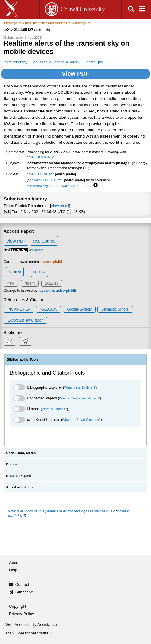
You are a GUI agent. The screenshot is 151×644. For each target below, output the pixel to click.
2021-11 (52, 283)
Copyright (18, 606)
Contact (22, 584)
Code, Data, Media (21, 453)
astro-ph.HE (66, 291)
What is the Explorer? (80, 387)
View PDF (75, 74)
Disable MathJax (100, 511)
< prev (15, 272)
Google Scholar (79, 309)
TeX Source (44, 241)
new (11, 283)
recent (29, 283)
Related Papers (18, 476)
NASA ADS (49, 309)
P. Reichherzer (15, 62)
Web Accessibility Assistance (31, 624)
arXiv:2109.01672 (40, 157)
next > (39, 272)
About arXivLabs (20, 487)
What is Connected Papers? (79, 398)
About (14, 563)
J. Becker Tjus (92, 62)
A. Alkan (72, 62)
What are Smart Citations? (81, 420)
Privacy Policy (22, 614)
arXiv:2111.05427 (40, 174)
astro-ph (47, 291)
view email (60, 206)
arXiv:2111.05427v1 (47, 180)
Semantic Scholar (115, 309)
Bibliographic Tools (23, 359)
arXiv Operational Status (29, 633)
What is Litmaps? (54, 409)
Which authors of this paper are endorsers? (45, 511)
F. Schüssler (37, 62)
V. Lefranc (56, 62)
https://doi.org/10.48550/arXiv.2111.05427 (59, 186)
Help (13, 570)
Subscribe (24, 592)
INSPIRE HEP (19, 309)
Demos (12, 464)
